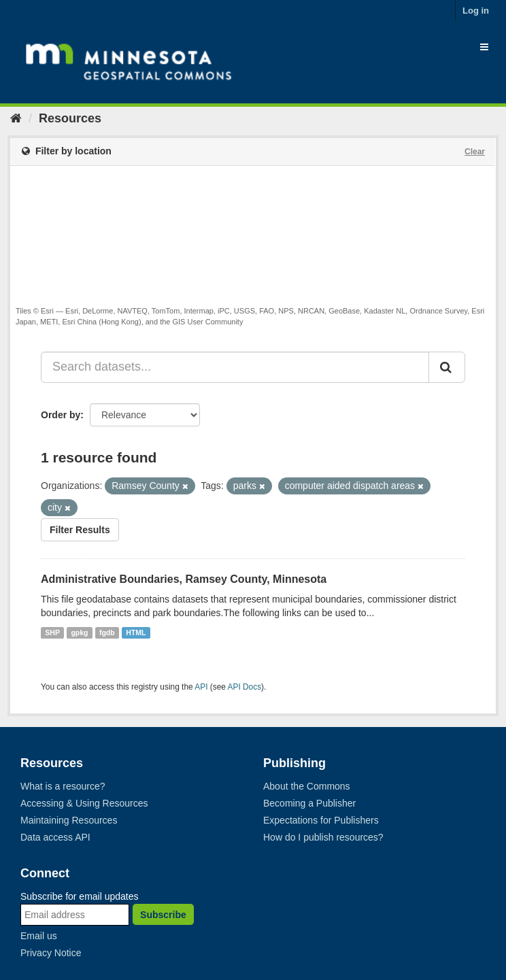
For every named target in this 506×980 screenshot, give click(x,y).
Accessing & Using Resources (84, 803)
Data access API (55, 837)
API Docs (245, 687)
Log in (476, 11)
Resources (70, 118)
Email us (39, 936)
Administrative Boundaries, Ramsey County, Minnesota (184, 579)
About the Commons (307, 786)
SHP (52, 632)
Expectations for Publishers (321, 820)
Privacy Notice (51, 953)
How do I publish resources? (323, 837)
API (201, 687)
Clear (475, 152)
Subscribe (163, 915)
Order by (61, 415)
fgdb (107, 632)
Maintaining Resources (69, 820)
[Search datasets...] (235, 367)
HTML (136, 632)
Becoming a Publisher (309, 803)
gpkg (79, 632)
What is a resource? (63, 786)
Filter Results (80, 530)
